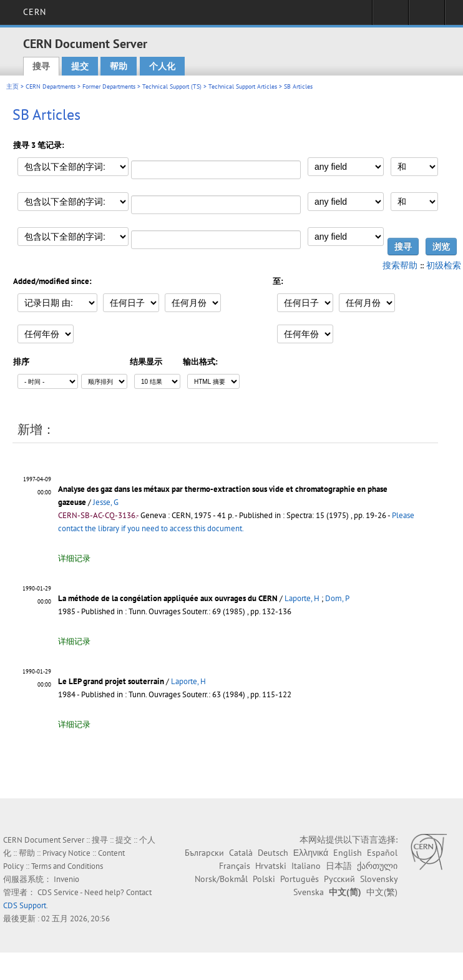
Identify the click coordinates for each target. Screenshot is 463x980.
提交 (80, 66)
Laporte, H (302, 598)
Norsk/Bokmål (221, 879)
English (348, 853)
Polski (264, 879)
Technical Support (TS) (172, 86)
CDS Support (25, 905)
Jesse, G (106, 502)
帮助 (119, 66)
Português (300, 879)
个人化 (162, 66)
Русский (339, 879)
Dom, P (337, 598)
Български (204, 853)
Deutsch (273, 853)
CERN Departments (51, 86)
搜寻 (41, 66)
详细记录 (74, 558)
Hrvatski (271, 866)
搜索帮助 (400, 265)
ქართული (377, 866)
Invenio (66, 879)
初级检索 (444, 265)
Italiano (306, 866)
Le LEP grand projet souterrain (111, 681)
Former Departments (109, 86)
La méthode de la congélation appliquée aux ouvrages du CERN (168, 598)
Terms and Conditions (67, 866)
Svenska (309, 892)
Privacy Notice (66, 853)
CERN (35, 12)
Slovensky (379, 879)
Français (235, 866)
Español (382, 853)
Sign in (390, 16)
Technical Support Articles (243, 86)
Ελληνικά (311, 853)
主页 (12, 86)
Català (241, 853)
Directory (426, 16)
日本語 (339, 866)
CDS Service (58, 892)
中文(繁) (382, 892)
